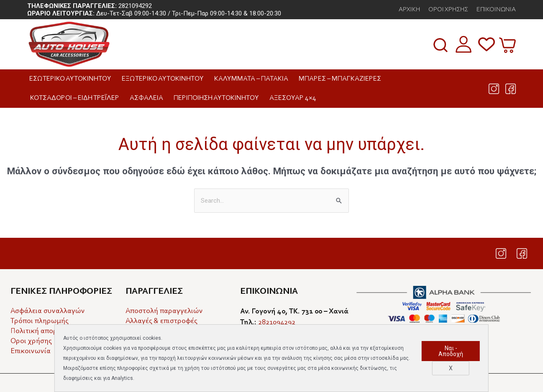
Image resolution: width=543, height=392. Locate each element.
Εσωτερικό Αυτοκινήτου (72, 79)
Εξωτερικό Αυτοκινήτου (165, 79)
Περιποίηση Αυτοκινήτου (218, 98)
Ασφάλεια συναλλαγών (48, 311)
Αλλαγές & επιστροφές (161, 321)
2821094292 (135, 6)
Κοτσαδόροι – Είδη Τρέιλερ (77, 98)
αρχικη (409, 10)
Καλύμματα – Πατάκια (253, 79)
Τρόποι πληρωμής (39, 321)
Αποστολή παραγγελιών (164, 311)
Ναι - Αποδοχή (451, 351)
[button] (441, 45)
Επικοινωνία (496, 10)
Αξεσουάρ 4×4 (295, 98)
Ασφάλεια (149, 98)
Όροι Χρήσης (448, 10)
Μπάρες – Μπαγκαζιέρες (342, 79)
